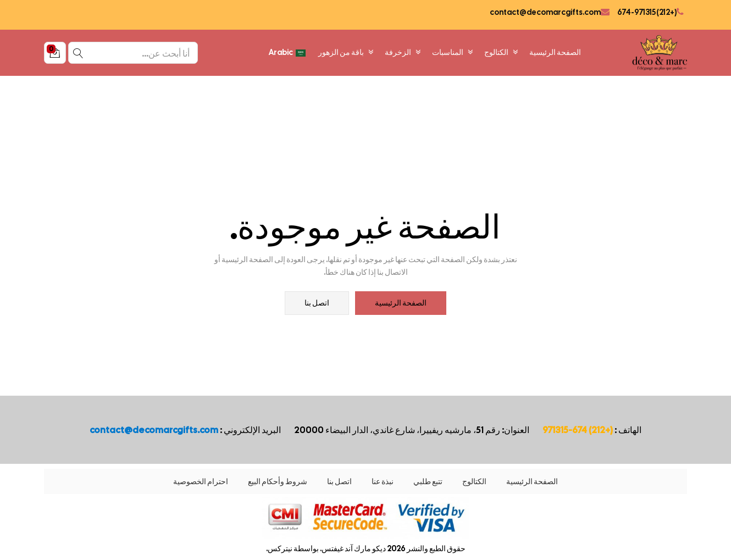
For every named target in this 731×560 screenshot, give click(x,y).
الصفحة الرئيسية (555, 52)
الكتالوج (501, 52)
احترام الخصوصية (201, 481)
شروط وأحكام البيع (278, 481)
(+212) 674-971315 (646, 12)
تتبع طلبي (428, 481)
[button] (55, 53)
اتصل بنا (317, 303)
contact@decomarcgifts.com (545, 12)
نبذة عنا (383, 481)
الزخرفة (403, 52)
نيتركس (280, 548)
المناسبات (453, 52)
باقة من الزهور (346, 52)
